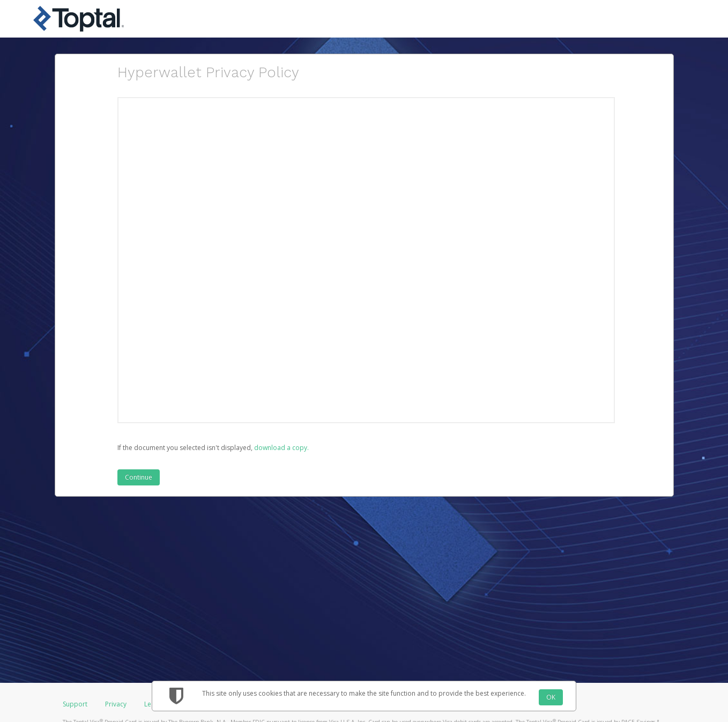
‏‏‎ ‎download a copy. (281, 448)
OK (551, 697)
